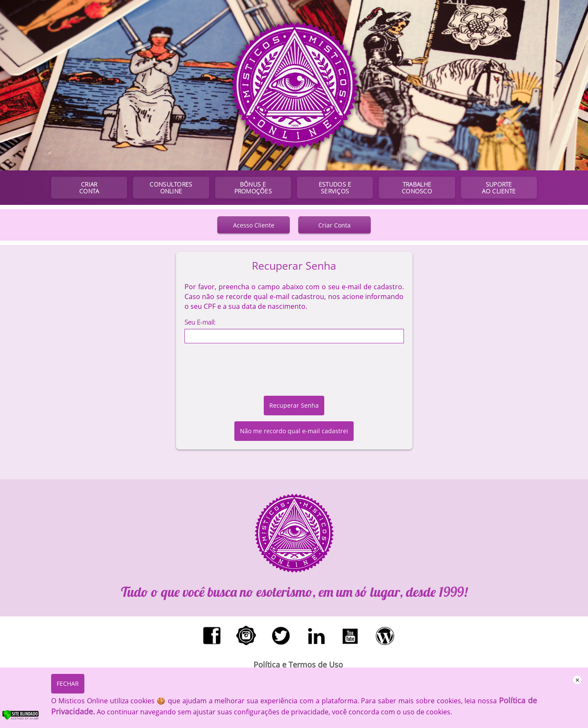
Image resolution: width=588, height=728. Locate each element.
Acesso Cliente (254, 225)
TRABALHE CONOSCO (417, 188)
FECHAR (68, 683)
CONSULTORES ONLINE (171, 188)
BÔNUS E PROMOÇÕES (253, 188)
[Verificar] (29, 718)
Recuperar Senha (294, 405)
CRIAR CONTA (89, 188)
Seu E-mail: (200, 322)
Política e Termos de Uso (298, 665)
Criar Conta (334, 225)
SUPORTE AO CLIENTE (499, 188)
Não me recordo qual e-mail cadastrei (294, 431)
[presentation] (294, 373)
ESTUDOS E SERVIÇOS (335, 188)
